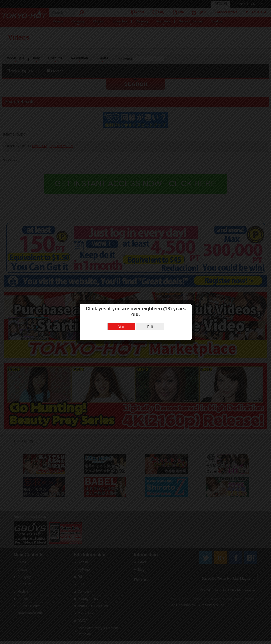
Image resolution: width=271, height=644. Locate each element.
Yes (120, 318)
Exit (149, 318)
